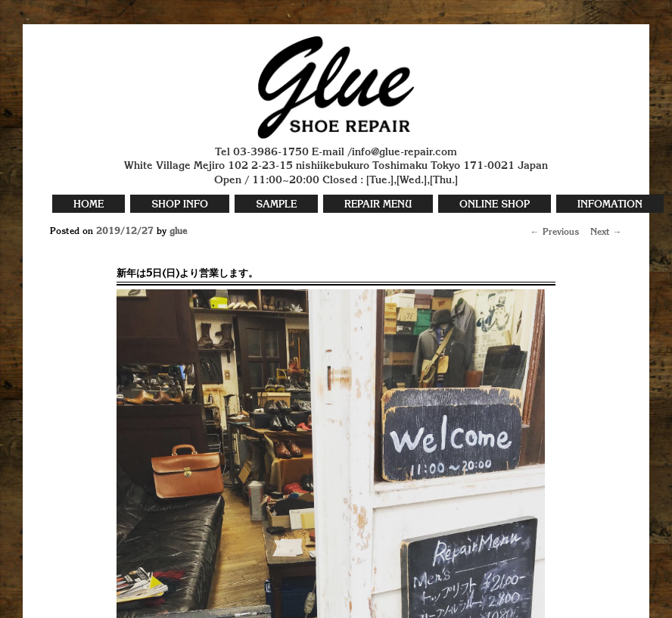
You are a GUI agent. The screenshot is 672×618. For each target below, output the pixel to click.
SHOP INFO (180, 205)
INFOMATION (610, 205)
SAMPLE (276, 205)
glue (178, 232)
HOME (89, 205)
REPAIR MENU (378, 205)
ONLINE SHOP (495, 205)
